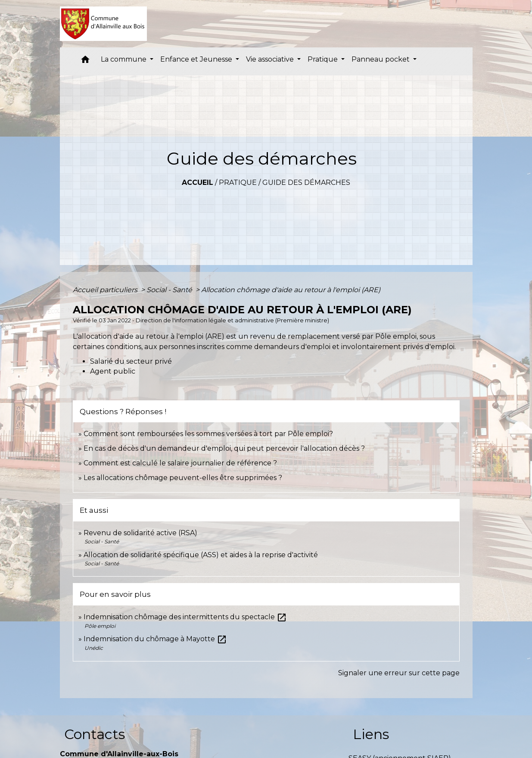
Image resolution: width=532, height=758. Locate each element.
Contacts (95, 734)
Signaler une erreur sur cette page (399, 673)
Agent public (113, 371)
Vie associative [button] (271, 59)
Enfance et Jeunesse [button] (197, 59)
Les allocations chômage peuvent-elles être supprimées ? (183, 478)
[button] (85, 61)
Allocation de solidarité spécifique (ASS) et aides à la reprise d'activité (201, 555)
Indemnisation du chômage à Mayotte (155, 639)
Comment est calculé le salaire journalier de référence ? (180, 463)
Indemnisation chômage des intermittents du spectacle (185, 617)
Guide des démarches (306, 182)
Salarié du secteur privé (131, 361)
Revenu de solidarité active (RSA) (140, 533)
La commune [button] (124, 59)
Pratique (238, 182)
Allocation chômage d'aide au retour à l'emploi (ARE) (291, 290)
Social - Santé (170, 290)
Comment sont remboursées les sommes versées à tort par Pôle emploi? (208, 434)
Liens (371, 734)
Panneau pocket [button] (381, 59)
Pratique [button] (324, 59)
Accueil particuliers (106, 290)
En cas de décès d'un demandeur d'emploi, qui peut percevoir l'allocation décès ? (224, 448)
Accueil (198, 182)
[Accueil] (104, 24)
